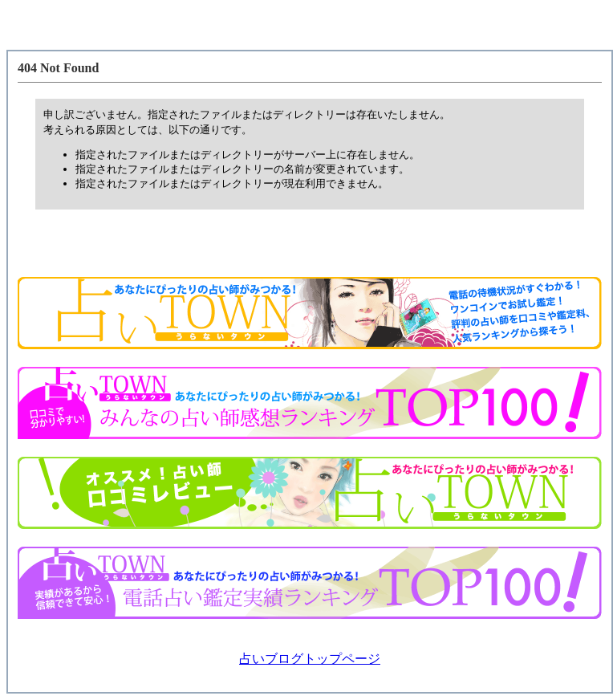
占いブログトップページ (310, 659)
